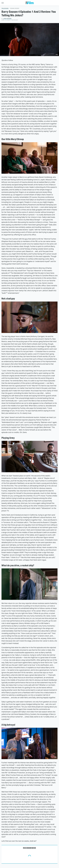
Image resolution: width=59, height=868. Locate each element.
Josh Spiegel (7, 19)
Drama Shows (15, 8)
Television (5, 8)
